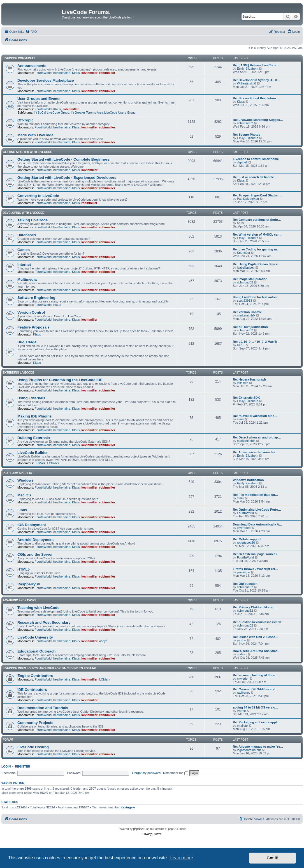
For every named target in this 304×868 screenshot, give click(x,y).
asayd (103, 641)
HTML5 (24, 569)
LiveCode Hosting (33, 747)
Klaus (76, 73)
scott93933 (245, 301)
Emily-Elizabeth (248, 69)
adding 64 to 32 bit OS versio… (256, 707)
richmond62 (245, 123)
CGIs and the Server (35, 554)
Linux (22, 510)
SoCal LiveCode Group (52, 112)
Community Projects (35, 723)
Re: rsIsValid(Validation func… (255, 416)
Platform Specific (17, 473)
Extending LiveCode (18, 373)
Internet (24, 265)
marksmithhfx (246, 315)
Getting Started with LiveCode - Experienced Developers (67, 178)
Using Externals (31, 398)
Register (23, 766)
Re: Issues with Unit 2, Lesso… (256, 637)
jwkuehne (243, 572)
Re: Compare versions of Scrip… (257, 220)
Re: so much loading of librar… (256, 675)
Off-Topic (25, 120)
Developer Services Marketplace (46, 80)
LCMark (40, 463)
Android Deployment (36, 540)
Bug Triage (27, 342)
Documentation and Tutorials (43, 708)
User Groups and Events (39, 99)
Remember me (176, 773)
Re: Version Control (247, 312)
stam (240, 419)
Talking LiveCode (33, 220)
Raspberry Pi (29, 584)
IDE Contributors (32, 690)
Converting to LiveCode (38, 196)
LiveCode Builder (33, 453)
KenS (241, 345)
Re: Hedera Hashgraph (250, 379)
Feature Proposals (33, 327)
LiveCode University (35, 637)
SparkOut (243, 253)
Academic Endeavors (19, 600)
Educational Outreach (36, 651)
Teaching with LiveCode (38, 608)
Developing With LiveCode (24, 213)
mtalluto (242, 726)
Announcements (32, 66)
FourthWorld (43, 73)
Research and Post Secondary (44, 622)
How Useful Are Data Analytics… (257, 651)
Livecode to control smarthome (256, 159)
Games (24, 250)
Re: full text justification (250, 327)
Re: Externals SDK (246, 398)
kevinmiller (90, 73)
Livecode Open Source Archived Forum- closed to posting (50, 668)
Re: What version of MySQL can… (258, 234)
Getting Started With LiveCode (27, 152)
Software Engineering (36, 298)
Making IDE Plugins (34, 416)
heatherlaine (62, 73)
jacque (242, 640)
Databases (27, 235)
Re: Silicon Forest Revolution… (256, 98)
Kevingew (128, 807)
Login (6, 766)
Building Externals (34, 438)
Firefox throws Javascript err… (256, 569)
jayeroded (244, 528)
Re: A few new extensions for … (256, 452)
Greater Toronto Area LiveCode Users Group (103, 112)
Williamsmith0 (247, 83)
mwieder (243, 679)
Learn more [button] (182, 858)
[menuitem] (31, 32)
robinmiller (107, 73)
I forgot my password (146, 773)
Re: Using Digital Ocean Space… (257, 264)
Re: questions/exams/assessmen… (258, 622)
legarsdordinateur (249, 750)
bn (239, 223)
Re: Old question (245, 584)
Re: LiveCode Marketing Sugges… (258, 120)
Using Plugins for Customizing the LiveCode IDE (60, 380)
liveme (242, 711)
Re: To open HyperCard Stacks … (257, 195)
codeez (242, 654)
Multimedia (27, 279)
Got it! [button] (273, 858)
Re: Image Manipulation (250, 279)
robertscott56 (246, 543)
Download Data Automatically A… (257, 524)
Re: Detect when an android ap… (257, 437)
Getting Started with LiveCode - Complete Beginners (63, 159)
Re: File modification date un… (255, 495)
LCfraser (53, 463)
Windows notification (248, 480)
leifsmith (243, 383)
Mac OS (24, 495)
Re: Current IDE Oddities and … (256, 689)
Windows (25, 480)
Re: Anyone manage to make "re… (258, 747)
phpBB (138, 829)
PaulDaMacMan (248, 199)
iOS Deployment (32, 525)
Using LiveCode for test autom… (257, 297)
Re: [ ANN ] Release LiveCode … (257, 65)
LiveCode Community (19, 58)
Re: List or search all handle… (255, 177)
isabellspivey (246, 268)
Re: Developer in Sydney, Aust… (257, 80)
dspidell (242, 162)
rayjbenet (243, 693)
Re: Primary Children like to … (255, 607)
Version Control (31, 312)
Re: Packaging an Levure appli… (257, 722)
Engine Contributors (35, 676)
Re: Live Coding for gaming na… (257, 249)
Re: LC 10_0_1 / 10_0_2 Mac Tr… (257, 342)
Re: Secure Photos (247, 135)
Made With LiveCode (35, 135)
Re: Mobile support (247, 539)
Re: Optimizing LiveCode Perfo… (257, 510)
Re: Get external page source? (255, 554)
